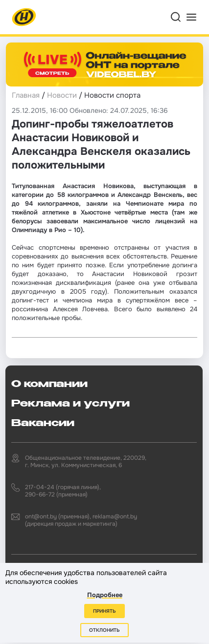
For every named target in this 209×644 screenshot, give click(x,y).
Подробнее (105, 595)
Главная (26, 95)
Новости (62, 95)
